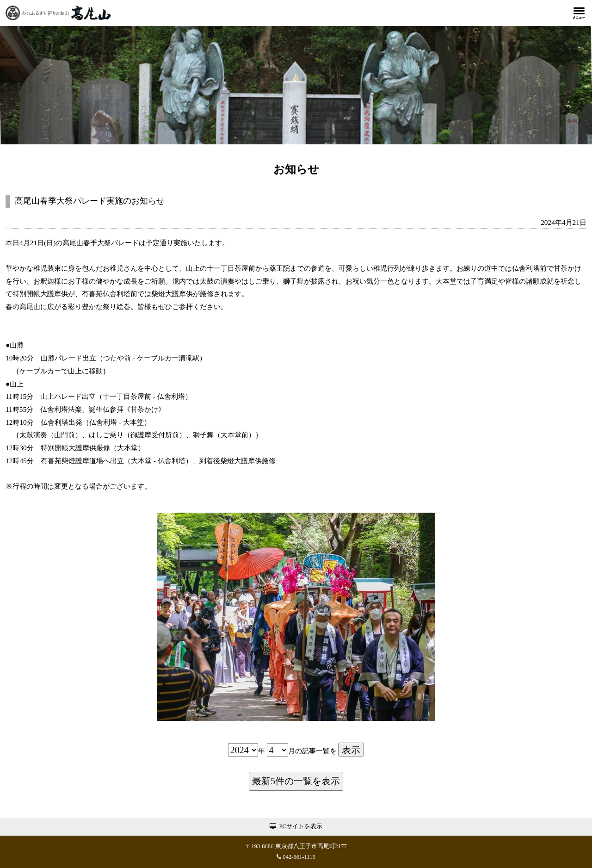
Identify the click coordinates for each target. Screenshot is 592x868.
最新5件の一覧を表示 (296, 781)
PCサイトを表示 (296, 826)
